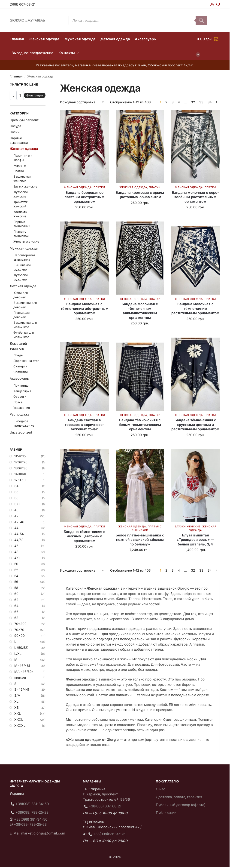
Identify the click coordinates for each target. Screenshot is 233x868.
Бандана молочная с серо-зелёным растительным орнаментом (195, 197)
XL (16, 701)
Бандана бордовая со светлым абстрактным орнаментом (85, 197)
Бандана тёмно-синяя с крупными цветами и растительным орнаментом (195, 425)
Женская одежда (78, 187)
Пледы (18, 355)
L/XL (18, 654)
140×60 (20, 474)
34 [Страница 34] (210, 102)
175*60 (20, 480)
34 (16, 486)
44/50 (19, 540)
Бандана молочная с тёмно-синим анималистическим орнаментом (140, 311)
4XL (17, 558)
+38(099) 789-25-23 (32, 812)
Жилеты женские (26, 241)
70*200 (20, 624)
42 (16, 516)
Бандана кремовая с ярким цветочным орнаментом (140, 195)
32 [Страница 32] (193, 102)
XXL (18, 713)
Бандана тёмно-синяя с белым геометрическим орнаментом (140, 425)
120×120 (21, 462)
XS (17, 707)
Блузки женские (188, 526)
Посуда (15, 126)
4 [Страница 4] (179, 102)
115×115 (20, 456)
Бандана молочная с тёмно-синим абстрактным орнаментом (85, 308)
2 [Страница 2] (166, 102)
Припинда (21, 385)
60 (16, 594)
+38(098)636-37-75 (109, 834)
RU (218, 4)
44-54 (19, 534)
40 (16, 510)
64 (16, 606)
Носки (15, 132)
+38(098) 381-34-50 (32, 804)
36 (16, 492)
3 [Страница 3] (173, 102)
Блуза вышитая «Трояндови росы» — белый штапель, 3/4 (195, 540)
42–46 (19, 522)
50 (16, 564)
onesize (20, 678)
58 (16, 588)
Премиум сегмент (24, 120)
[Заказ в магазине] (82, 102)
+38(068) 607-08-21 (105, 806)
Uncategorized (21, 432)
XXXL (19, 719)
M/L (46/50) (24, 672)
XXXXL (20, 725)
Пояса (18, 402)
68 (16, 618)
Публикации (166, 813)
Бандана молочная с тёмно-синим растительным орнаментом (195, 308)
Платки (99, 187)
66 (16, 612)
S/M (17, 695)
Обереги (20, 397)
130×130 (21, 468)
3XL (17, 504)
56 (16, 582)
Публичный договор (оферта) (181, 805)
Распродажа (20, 414)
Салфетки (21, 372)
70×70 (19, 630)
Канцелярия (22, 391)
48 (16, 552)
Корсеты (20, 165)
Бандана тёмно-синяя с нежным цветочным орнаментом (85, 536)
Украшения (22, 408)
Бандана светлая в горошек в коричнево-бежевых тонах (85, 425)
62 (16, 600)
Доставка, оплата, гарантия (179, 797)
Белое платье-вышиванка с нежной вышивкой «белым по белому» (140, 540)
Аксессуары (20, 378)
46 (16, 546)
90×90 (20, 636)
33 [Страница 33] (201, 102)
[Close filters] (47, 85)
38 (16, 498)
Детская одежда (23, 286)
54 (16, 576)
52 (16, 570)
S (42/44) (22, 689)
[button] (208, 46)
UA (212, 4)
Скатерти (20, 366)
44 (16, 528)
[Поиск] (201, 20)
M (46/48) (22, 666)
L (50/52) (21, 648)
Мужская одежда (24, 248)
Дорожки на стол (26, 361)
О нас (161, 789)
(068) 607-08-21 (23, 4)
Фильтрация (35, 95)
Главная (16, 76)
